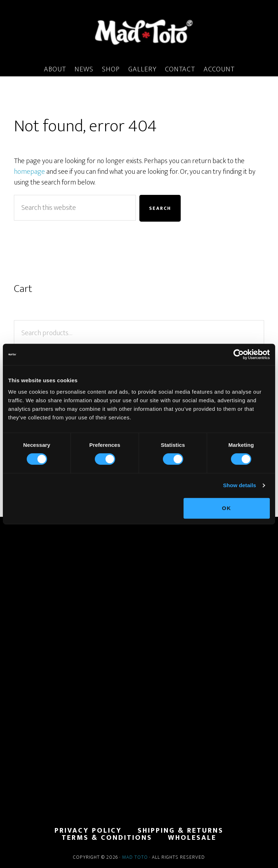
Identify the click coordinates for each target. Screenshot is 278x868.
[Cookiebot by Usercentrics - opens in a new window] (239, 354)
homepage (29, 172)
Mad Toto (135, 857)
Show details (240, 485)
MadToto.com (139, 32)
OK (227, 508)
